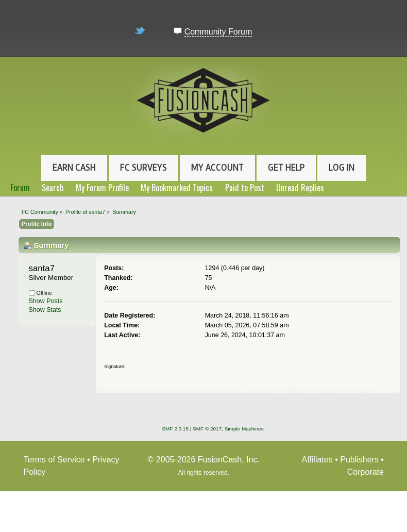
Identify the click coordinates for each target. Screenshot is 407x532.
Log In (342, 168)
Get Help (286, 168)
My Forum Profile (102, 188)
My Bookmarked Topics (177, 188)
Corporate (366, 472)
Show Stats (45, 310)
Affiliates (317, 460)
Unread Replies (300, 188)
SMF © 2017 (207, 429)
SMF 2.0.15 (175, 429)
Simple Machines (244, 429)
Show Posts (46, 301)
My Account (217, 168)
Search (53, 188)
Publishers (359, 460)
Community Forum (218, 32)
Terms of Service (54, 460)
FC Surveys (143, 168)
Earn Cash (74, 168)
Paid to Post (245, 188)
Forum (20, 188)
